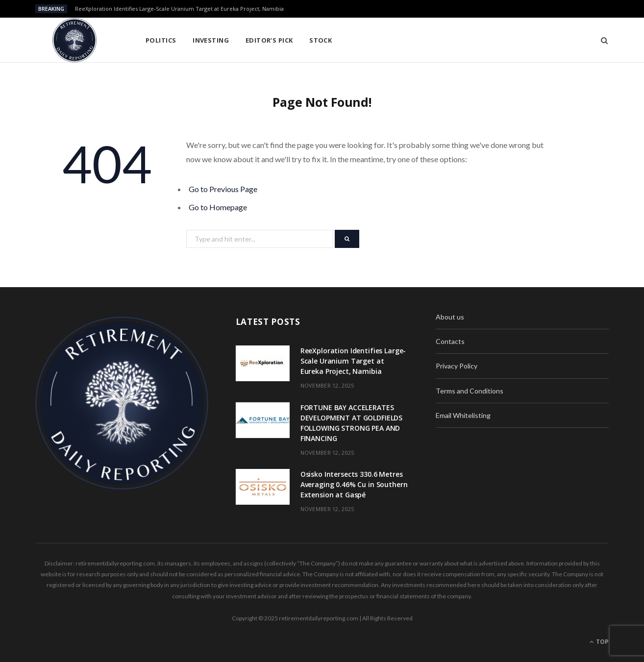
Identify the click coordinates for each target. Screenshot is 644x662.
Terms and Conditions (470, 391)
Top (599, 642)
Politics (161, 40)
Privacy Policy (457, 366)
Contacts (450, 341)
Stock (321, 40)
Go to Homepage (218, 207)
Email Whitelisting (463, 415)
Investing (211, 40)
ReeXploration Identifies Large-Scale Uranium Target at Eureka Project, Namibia (179, 9)
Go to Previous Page (223, 189)
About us (450, 317)
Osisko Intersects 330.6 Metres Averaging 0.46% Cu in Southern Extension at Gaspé (354, 484)
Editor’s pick (269, 40)
